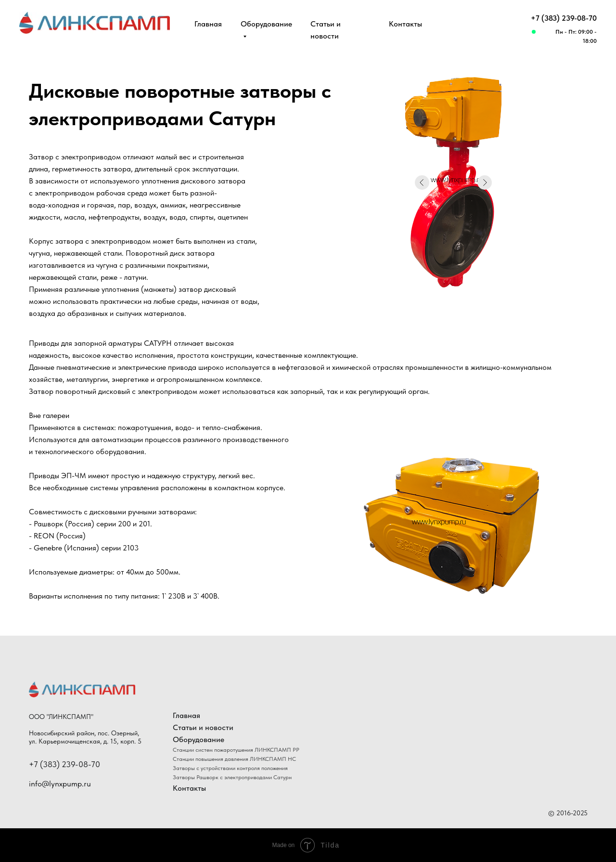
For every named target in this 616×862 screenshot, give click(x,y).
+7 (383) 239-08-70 (564, 18)
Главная (208, 24)
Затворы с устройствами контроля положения (230, 768)
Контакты (405, 24)
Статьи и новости (203, 727)
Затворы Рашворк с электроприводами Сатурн (232, 777)
